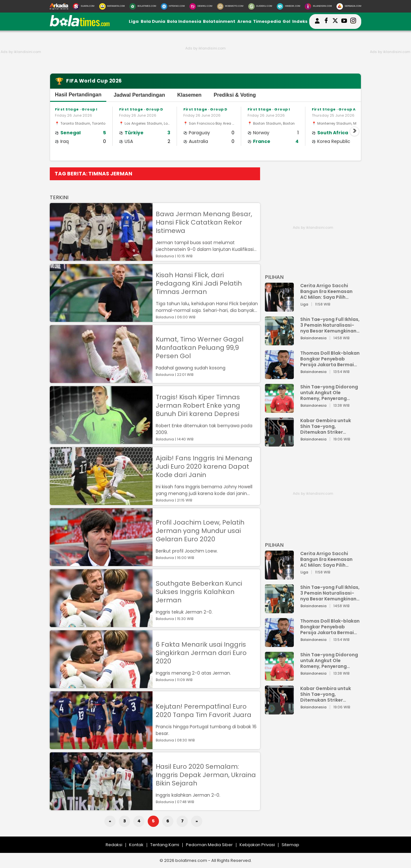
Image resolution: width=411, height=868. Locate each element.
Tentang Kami (165, 845)
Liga (134, 21)
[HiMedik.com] (288, 6)
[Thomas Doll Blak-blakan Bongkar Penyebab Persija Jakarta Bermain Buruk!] (279, 376)
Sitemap (290, 845)
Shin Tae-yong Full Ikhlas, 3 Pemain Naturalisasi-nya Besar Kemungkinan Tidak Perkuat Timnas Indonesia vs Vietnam (330, 325)
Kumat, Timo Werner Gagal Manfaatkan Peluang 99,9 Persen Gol (200, 348)
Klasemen (189, 95)
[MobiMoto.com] (230, 6)
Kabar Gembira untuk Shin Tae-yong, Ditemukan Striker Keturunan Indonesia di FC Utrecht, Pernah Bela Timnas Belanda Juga (328, 426)
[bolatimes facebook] (326, 22)
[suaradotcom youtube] (344, 22)
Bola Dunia (153, 21)
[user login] (317, 24)
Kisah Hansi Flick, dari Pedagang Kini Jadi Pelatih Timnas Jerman (199, 283)
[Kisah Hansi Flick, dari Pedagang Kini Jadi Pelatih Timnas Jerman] (101, 319)
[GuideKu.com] (260, 6)
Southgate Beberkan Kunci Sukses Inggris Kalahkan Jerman (199, 592)
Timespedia (267, 21)
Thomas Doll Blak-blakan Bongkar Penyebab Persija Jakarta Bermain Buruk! (330, 359)
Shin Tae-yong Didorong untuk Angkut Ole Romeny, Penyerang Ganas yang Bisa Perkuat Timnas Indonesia (330, 393)
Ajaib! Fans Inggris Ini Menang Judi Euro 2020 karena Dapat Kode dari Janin (204, 466)
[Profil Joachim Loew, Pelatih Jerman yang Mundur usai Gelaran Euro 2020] (101, 563)
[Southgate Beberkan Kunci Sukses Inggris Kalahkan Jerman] (101, 624)
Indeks (300, 21)
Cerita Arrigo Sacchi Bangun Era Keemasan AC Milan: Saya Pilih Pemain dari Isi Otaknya (328, 291)
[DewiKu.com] (201, 6)
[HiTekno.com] (173, 6)
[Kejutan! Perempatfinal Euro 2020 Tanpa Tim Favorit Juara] (101, 746)
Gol (286, 21)
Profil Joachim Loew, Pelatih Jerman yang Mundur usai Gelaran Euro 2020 (200, 531)
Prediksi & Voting (235, 95)
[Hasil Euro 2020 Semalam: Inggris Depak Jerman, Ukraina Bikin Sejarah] (101, 807)
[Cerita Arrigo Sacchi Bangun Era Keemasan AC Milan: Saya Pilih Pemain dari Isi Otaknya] (279, 309)
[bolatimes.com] (80, 25)
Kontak (136, 845)
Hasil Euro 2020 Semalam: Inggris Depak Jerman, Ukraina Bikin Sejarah (206, 775)
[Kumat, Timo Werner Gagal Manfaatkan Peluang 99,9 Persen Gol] (101, 380)
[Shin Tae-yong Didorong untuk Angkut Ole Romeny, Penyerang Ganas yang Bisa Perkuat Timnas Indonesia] (279, 410)
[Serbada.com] (349, 6)
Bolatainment (219, 21)
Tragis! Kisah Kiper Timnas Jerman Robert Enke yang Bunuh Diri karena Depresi (198, 405)
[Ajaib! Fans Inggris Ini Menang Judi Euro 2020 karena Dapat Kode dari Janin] (101, 502)
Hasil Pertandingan (78, 95)
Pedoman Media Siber (209, 845)
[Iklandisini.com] (318, 6)
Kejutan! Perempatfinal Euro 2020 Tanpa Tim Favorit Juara (204, 711)
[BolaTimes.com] (143, 6)
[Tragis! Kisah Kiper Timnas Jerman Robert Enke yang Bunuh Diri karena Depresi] (101, 441)
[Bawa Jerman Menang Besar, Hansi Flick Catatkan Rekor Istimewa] (101, 258)
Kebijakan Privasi (257, 845)
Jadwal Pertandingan (139, 95)
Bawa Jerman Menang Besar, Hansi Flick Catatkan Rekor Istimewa (204, 222)
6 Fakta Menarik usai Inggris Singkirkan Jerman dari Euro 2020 (201, 653)
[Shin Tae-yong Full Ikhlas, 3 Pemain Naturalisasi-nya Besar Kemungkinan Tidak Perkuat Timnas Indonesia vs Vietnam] (279, 342)
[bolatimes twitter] (335, 22)
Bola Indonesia (184, 21)
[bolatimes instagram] (353, 22)
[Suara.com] (84, 6)
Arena (244, 21)
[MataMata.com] (112, 6)
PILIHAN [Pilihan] (274, 277)
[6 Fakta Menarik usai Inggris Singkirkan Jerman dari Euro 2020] (101, 685)
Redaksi (114, 845)
